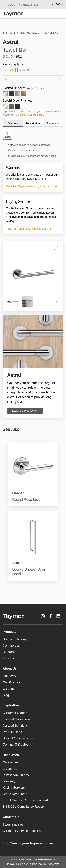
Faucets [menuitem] (8, 658)
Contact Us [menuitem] (11, 817)
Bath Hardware (30, 33)
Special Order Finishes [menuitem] (19, 738)
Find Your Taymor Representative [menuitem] (28, 843)
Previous (10, 273)
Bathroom (9, 33)
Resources (53, 123)
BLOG (12, 5)
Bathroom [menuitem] (10, 652)
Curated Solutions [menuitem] (15, 726)
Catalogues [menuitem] (11, 762)
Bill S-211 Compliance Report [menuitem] (23, 807)
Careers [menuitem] (8, 689)
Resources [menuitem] (11, 755)
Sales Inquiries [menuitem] (13, 825)
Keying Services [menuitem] (14, 788)
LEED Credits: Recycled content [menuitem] (25, 800)
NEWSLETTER (28, 5)
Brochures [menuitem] (10, 769)
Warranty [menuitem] (9, 781)
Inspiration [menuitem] (11, 705)
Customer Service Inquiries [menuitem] (22, 831)
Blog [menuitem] (6, 695)
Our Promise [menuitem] (12, 682)
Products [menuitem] (10, 632)
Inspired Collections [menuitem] (16, 719)
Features (13, 123)
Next (56, 273)
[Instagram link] (43, 616)
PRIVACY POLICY (38, 864)
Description (33, 123)
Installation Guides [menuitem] (16, 775)
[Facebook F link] (51, 616)
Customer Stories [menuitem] (15, 713)
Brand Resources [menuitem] (15, 794)
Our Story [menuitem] (9, 676)
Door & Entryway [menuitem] (15, 639)
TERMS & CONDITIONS (18, 864)
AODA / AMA (54, 864)
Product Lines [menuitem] (12, 732)
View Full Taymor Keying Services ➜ (29, 229)
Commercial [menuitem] (11, 646)
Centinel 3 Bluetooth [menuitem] (17, 745)
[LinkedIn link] (58, 616)
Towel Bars (51, 33)
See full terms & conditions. (30, 115)
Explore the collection (25, 411)
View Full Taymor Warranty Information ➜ (32, 187)
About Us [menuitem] (10, 669)
